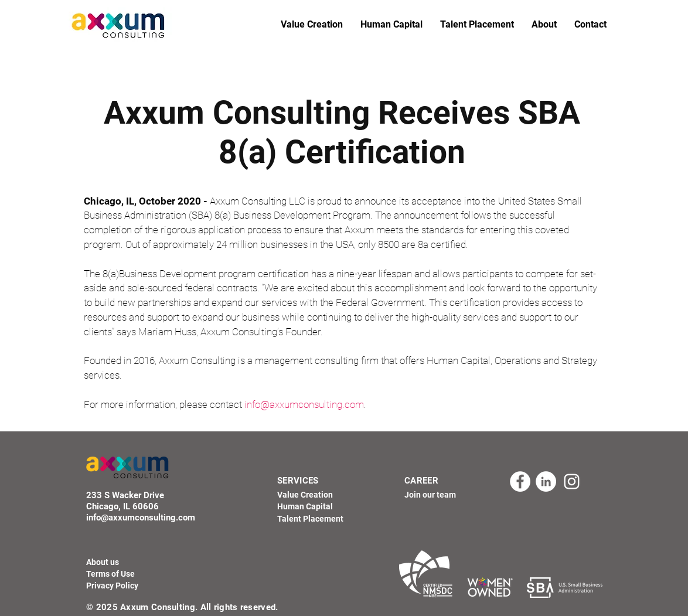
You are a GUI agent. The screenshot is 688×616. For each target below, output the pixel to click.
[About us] (103, 563)
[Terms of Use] (110, 574)
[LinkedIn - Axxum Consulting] (546, 481)
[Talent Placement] (314, 519)
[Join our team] (441, 495)
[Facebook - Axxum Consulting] (520, 481)
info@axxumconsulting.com (304, 404)
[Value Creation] (311, 495)
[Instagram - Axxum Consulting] (572, 481)
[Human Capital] (312, 507)
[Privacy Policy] (112, 586)
